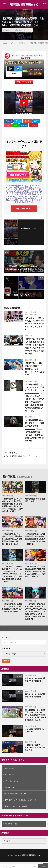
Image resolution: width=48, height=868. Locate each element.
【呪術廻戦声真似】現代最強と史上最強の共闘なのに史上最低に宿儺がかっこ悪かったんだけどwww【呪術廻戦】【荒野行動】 (35, 571)
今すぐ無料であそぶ (24, 208)
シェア (14, 866)
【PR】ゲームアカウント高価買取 (16, 806)
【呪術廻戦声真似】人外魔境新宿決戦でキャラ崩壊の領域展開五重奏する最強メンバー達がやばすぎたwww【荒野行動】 (35, 539)
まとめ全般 (19, 676)
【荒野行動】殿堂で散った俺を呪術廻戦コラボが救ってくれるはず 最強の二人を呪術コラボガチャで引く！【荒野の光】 (35, 346)
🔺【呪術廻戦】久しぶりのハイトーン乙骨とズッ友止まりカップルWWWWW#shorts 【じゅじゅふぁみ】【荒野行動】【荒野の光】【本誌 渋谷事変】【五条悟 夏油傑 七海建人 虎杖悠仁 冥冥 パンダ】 (35, 397)
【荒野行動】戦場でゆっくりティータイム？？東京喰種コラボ (35, 747)
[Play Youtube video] (24, 103)
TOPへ (43, 866)
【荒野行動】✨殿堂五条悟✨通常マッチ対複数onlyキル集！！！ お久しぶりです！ (35, 369)
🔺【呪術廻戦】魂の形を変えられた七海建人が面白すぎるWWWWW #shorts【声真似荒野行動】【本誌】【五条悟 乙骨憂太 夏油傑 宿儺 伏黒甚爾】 (35, 430)
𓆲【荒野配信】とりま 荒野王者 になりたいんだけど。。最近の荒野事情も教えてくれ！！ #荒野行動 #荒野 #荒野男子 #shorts (35, 715)
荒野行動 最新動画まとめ (24, 5)
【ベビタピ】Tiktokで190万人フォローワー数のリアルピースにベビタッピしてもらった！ (35, 323)
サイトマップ (9, 775)
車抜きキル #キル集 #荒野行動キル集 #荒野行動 (35, 680)
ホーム (5, 866)
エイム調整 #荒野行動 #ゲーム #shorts (35, 730)
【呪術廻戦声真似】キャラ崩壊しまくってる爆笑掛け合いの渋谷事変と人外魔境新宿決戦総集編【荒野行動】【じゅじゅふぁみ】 (12, 539)
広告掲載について (11, 787)
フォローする (31, 231)
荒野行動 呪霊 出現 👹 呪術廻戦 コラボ (35, 500)
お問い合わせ (9, 768)
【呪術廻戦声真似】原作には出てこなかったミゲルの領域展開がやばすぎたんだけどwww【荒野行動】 (12, 608)
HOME (4, 43)
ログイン (24, 456)
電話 (34, 866)
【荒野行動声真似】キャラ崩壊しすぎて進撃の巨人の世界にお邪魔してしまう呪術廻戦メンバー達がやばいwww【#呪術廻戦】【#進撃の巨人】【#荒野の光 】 (12, 505)
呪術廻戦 (18, 30)
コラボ (13, 43)
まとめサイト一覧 (11, 824)
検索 (5, 661)
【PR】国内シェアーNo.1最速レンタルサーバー (21, 800)
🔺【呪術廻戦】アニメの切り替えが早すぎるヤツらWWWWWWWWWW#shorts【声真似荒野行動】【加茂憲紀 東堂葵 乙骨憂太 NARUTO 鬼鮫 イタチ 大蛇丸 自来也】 (36, 611)
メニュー (24, 866)
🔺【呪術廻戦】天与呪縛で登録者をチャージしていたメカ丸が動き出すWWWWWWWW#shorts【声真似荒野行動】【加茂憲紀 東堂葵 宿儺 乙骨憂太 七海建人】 (12, 574)
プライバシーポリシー (12, 781)
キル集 (20, 692)
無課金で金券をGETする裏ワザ (15, 794)
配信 (20, 707)
